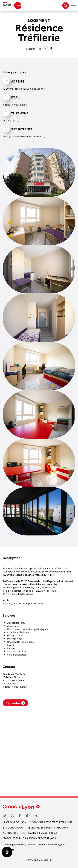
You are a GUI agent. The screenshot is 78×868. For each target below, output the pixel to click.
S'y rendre (15, 703)
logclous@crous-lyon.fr (15, 104)
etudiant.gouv (13, 827)
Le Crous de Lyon (15, 822)
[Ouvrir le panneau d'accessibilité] (7, 852)
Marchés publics (14, 838)
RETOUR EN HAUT (37, 860)
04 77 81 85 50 (11, 120)
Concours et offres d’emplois (51, 822)
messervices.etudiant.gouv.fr (47, 827)
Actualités (10, 833)
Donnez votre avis (42, 838)
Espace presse (48, 833)
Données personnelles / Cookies (19, 844)
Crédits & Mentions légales (51, 844)
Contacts (29, 833)
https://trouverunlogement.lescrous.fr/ (24, 136)
